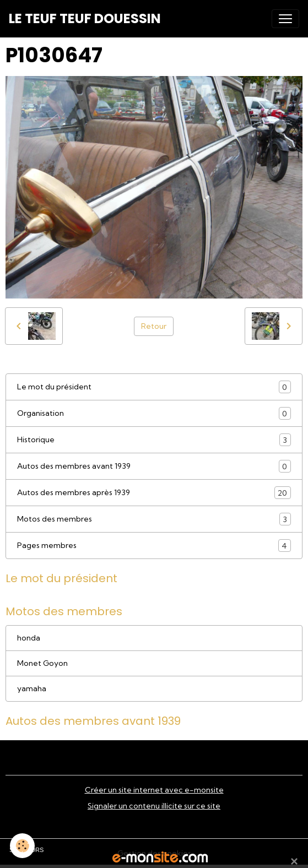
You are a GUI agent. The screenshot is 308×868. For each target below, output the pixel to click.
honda (29, 638)
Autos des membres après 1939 (154, 493)
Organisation (154, 413)
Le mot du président (154, 387)
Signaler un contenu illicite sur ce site (154, 806)
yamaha (32, 688)
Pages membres (154, 546)
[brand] (85, 19)
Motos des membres (154, 519)
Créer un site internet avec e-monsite (154, 790)
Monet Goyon (42, 663)
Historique (154, 440)
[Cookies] (22, 846)
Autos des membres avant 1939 (154, 466)
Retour (154, 326)
